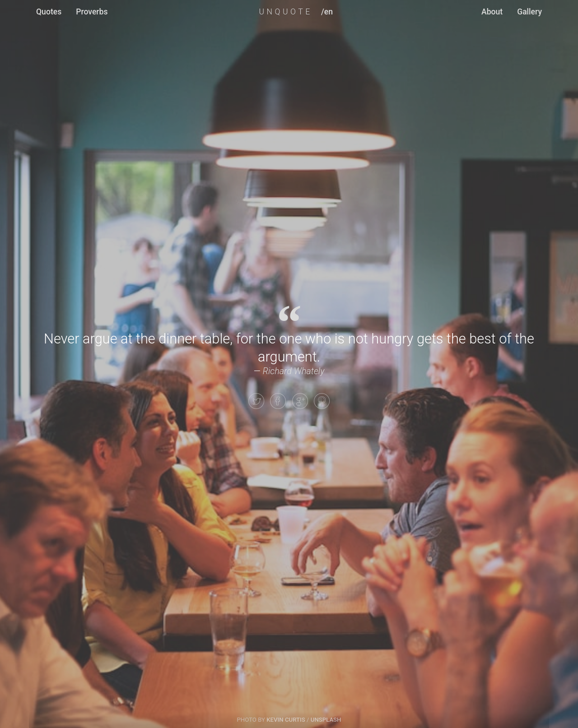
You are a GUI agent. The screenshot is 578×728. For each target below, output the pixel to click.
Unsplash (326, 720)
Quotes (49, 12)
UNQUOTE (285, 12)
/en (327, 12)
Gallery (529, 12)
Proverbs (92, 12)
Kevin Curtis (286, 720)
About (492, 12)
